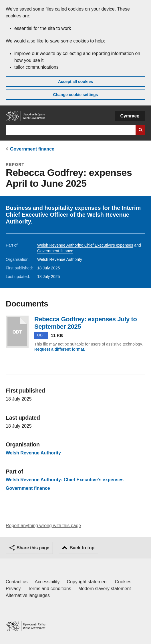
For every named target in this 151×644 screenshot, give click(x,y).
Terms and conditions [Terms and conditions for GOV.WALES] (49, 589)
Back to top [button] (82, 548)
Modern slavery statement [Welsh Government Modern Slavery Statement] (105, 589)
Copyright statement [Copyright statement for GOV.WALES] (87, 582)
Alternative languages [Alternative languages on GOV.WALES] (28, 595)
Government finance (32, 149)
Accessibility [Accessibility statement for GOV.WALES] (47, 582)
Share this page (33, 548)
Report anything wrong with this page (43, 526)
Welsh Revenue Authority (60, 259)
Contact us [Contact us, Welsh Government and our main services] (17, 582)
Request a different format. (60, 349)
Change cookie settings (75, 95)
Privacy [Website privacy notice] (13, 589)
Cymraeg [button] (130, 116)
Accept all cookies (75, 82)
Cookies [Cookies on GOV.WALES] (123, 582)
